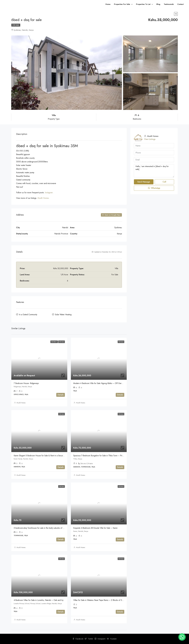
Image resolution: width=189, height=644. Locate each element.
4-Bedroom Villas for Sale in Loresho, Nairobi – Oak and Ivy (39, 600)
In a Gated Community (28, 315)
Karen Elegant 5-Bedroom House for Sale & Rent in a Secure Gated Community (46, 456)
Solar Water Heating (63, 315)
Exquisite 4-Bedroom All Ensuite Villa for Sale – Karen (95, 528)
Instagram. (49, 193)
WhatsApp (154, 188)
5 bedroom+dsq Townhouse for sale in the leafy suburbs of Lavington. (42, 528)
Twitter (89, 639)
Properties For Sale (122, 4)
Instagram (100, 639)
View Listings (150, 139)
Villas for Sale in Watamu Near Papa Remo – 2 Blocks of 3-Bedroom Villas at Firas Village (110, 600)
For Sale (16, 25)
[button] (182, 637)
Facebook (78, 639)
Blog (158, 4)
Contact (180, 4)
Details (61, 395)
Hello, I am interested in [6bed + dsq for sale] (154, 171)
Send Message (144, 182)
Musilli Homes (43, 198)
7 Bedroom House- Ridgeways (26, 383)
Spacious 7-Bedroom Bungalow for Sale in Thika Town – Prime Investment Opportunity (109, 456)
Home (108, 4)
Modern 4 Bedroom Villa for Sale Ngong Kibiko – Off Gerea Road (101, 383)
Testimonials (169, 4)
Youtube (112, 639)
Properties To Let (143, 4)
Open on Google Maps (111, 215)
